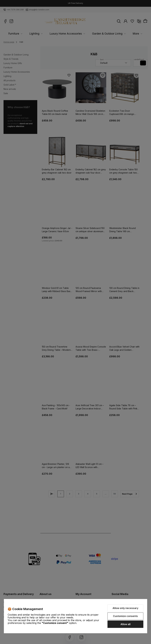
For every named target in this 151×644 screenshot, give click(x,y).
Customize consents (125, 616)
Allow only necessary (125, 608)
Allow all (125, 624)
